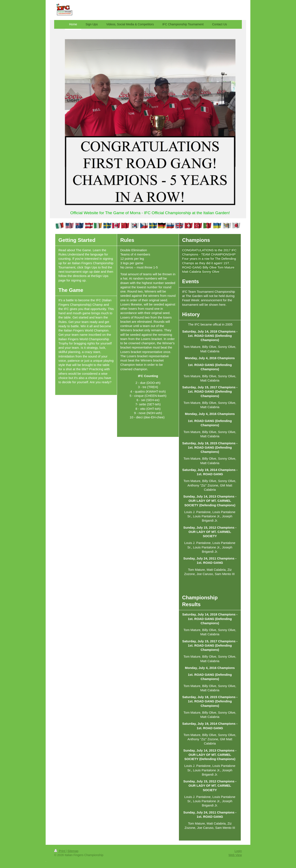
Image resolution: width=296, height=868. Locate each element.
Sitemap (73, 851)
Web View (235, 855)
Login (238, 851)
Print (60, 851)
